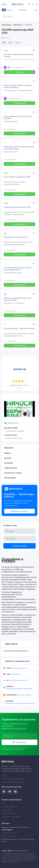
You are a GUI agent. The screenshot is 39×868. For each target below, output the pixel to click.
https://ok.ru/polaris (25, 695)
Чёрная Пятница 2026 (10, 813)
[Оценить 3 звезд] (20, 381)
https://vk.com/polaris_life (18, 680)
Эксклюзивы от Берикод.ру (11, 816)
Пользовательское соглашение (13, 779)
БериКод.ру (6, 25)
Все (4, 42)
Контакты (6, 38)
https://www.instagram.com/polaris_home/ (21, 703)
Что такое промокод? (9, 807)
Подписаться (20, 742)
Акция (10, 42)
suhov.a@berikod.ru (9, 836)
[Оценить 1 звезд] (14, 381)
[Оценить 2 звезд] (17, 381)
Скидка (18, 42)
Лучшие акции (7, 810)
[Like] (34, 51)
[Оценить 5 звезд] (25, 381)
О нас (4, 776)
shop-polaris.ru (16, 674)
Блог (36, 10)
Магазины (23, 10)
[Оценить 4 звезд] (22, 381)
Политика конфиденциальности (13, 782)
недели (7, 10)
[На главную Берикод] (19, 762)
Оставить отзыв (20, 546)
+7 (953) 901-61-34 (8, 833)
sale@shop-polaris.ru (19, 668)
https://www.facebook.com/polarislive (19, 689)
